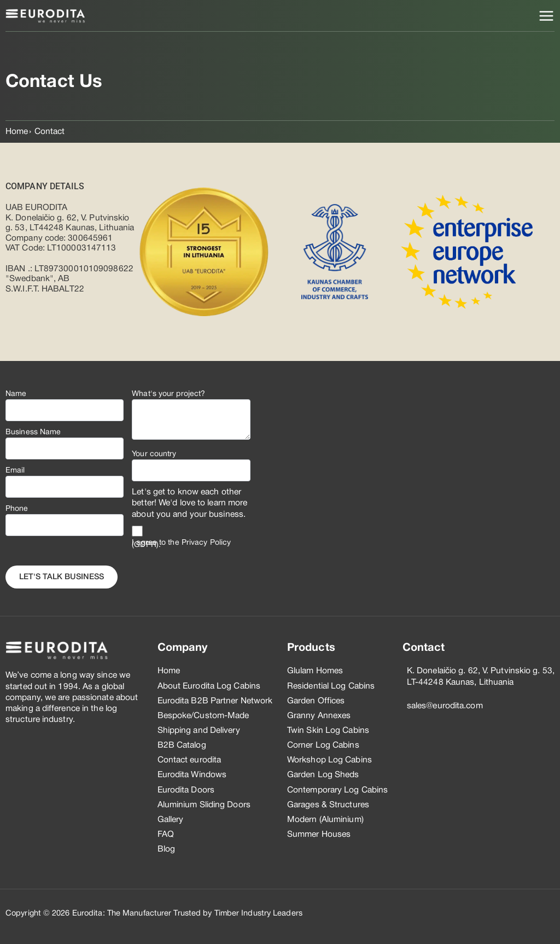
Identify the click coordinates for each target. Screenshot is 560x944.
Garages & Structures (328, 805)
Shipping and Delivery (199, 731)
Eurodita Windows (192, 775)
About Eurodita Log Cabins (209, 686)
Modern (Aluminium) (325, 820)
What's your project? (168, 394)
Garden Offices (316, 701)
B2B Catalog (182, 745)
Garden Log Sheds (323, 775)
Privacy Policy (206, 543)
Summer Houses (319, 835)
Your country (154, 454)
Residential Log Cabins (331, 686)
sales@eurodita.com (445, 706)
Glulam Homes (315, 671)
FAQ (166, 835)
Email (15, 471)
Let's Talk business (62, 577)
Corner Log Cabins (323, 745)
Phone (17, 509)
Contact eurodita (189, 760)
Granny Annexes (319, 716)
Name (16, 394)
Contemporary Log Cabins (337, 790)
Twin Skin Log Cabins (328, 731)
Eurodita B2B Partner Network (215, 701)
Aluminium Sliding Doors (204, 805)
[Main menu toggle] (546, 16)
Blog (166, 849)
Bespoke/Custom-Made (203, 716)
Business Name (33, 432)
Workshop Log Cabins (329, 760)
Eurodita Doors (186, 790)
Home (17, 132)
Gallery (171, 820)
